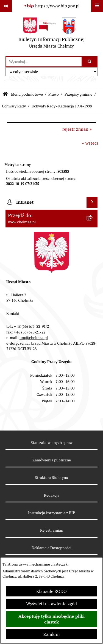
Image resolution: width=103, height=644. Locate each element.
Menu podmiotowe (27, 94)
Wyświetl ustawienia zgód (51, 604)
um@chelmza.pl (34, 338)
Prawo (54, 94)
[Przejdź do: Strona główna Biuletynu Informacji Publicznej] (5, 94)
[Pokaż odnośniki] (6, 6)
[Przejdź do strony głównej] (51, 34)
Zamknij (52, 634)
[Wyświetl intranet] (92, 202)
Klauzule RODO (51, 591)
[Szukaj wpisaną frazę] (90, 62)
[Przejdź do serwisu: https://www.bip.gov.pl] (52, 6)
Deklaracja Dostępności (51, 548)
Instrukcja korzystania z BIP (51, 513)
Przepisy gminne (78, 94)
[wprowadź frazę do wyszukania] (44, 62)
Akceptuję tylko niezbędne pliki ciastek (51, 619)
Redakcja (52, 495)
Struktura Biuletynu (51, 478)
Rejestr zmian (52, 530)
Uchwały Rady (14, 106)
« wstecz (90, 143)
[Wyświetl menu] (97, 6)
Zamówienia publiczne (52, 460)
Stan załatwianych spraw (52, 443)
